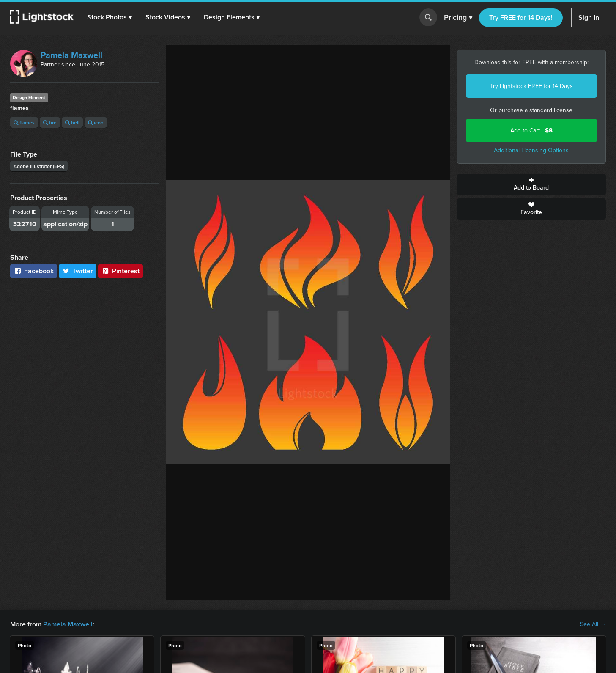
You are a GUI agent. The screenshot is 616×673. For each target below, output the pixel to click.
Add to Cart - (531, 130)
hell (72, 122)
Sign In (589, 18)
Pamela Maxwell (71, 55)
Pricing (458, 18)
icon (96, 122)
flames (24, 122)
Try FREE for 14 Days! (521, 18)
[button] (110, 17)
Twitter (78, 271)
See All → (593, 624)
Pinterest (120, 271)
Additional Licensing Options (531, 150)
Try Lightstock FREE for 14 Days (531, 86)
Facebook (34, 271)
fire (50, 122)
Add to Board (531, 184)
